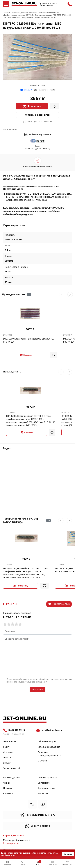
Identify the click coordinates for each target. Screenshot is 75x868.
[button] (62, 295)
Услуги (7, 747)
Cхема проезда (11, 843)
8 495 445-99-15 (17, 730)
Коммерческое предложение (37, 166)
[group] (37, 57)
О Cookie (42, 761)
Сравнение (53, 865)
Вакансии (43, 794)
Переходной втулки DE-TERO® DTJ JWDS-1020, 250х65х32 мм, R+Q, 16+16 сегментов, (39, 195)
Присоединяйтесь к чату (40, 815)
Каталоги (8, 794)
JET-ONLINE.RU (56, 208)
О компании (9, 742)
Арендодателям (46, 788)
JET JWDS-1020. (39, 200)
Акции (6, 783)
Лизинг (7, 763)
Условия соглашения (49, 747)
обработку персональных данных (55, 679)
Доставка (8, 752)
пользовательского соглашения (32, 682)
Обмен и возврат (47, 742)
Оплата (7, 758)
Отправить (37, 690)
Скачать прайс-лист (48, 778)
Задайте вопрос (40, 826)
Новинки (8, 788)
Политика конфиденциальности (49, 754)
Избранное (67, 865)
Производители (12, 778)
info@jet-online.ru (52, 730)
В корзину (35, 106)
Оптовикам (44, 783)
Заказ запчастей (12, 768)
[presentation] (26, 669)
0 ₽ (37, 865)
